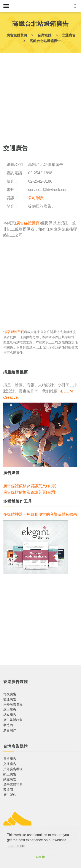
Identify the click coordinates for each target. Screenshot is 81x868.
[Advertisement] (40, 101)
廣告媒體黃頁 (28, 223)
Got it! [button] (40, 857)
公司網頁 (36, 198)
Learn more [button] (16, 846)
